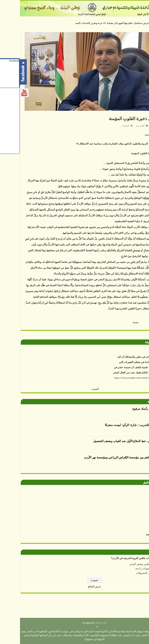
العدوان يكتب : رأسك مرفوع (129, 409)
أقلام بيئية (120, 126)
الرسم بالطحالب (136, 534)
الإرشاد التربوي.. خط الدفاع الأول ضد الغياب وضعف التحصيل (110, 441)
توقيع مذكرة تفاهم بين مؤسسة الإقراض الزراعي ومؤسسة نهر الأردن (105, 457)
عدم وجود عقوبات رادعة (128, 568)
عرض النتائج (74, 586)
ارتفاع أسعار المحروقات (129, 573)
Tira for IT (81, 623)
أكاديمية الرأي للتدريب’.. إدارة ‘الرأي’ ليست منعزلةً (116, 425)
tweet (128, 135)
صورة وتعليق (132, 482)
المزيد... (74, 389)
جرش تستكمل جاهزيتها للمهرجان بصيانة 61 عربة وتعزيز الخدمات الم (93, 23)
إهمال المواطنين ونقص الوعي (125, 564)
